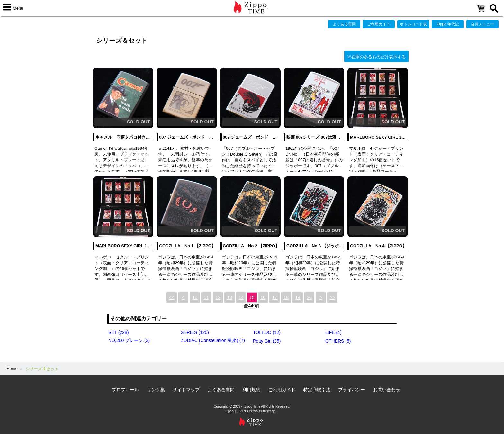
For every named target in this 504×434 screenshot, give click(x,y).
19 (298, 297)
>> (332, 297)
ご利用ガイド (379, 24)
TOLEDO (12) (267, 332)
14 (241, 297)
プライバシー (352, 390)
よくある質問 (344, 24)
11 (206, 297)
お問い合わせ (387, 390)
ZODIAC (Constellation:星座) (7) (213, 340)
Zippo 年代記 (448, 24)
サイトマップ (186, 390)
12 (218, 297)
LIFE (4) (333, 332)
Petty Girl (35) (267, 341)
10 (195, 297)
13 (230, 297)
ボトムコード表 (413, 24)
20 (309, 297)
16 (263, 297)
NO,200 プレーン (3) (129, 340)
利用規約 (251, 390)
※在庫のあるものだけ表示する (376, 57)
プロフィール (125, 390)
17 (274, 297)
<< (172, 297)
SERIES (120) (195, 332)
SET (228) (119, 332)
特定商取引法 (317, 390)
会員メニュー (482, 24)
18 (286, 297)
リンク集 (156, 390)
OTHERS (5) (338, 341)
